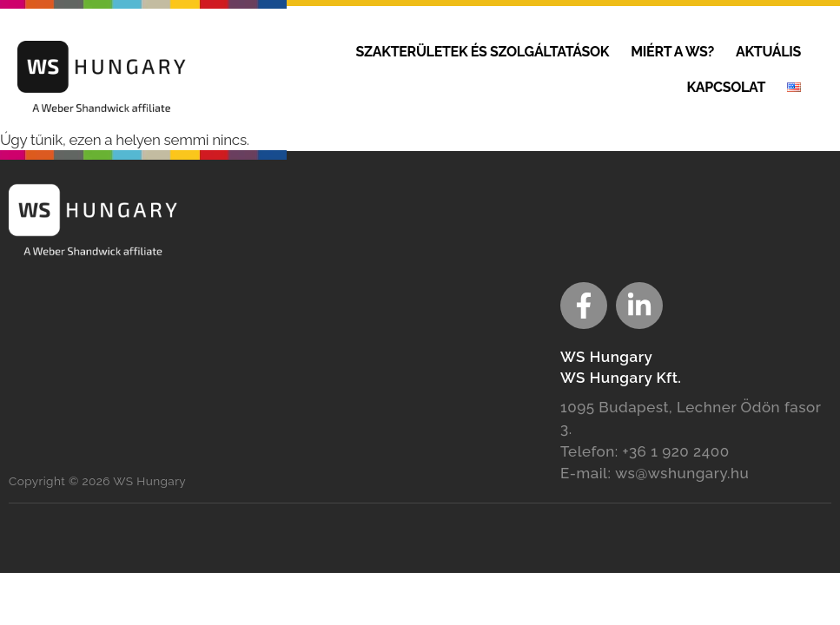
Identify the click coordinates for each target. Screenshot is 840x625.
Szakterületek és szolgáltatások (483, 52)
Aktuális (768, 52)
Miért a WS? (672, 52)
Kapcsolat (726, 87)
